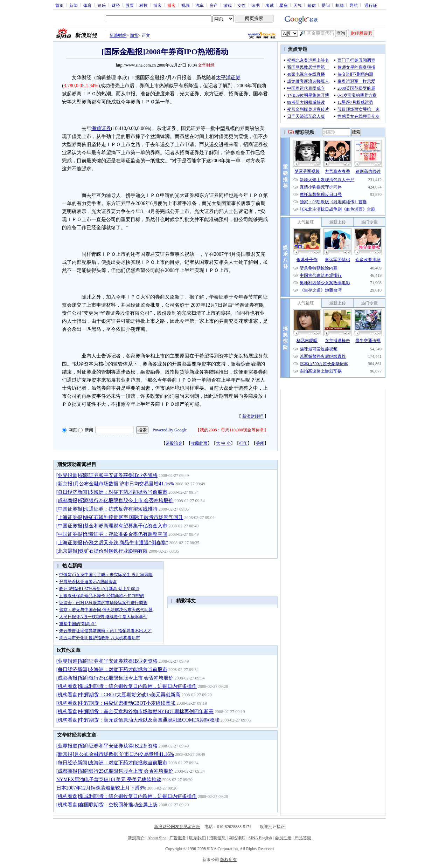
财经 (116, 5)
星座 (284, 5)
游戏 (228, 5)
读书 (256, 5)
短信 (312, 5)
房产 (214, 5)
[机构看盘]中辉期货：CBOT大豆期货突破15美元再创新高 (119, 695)
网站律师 (237, 838)
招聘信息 (217, 838)
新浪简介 (136, 838)
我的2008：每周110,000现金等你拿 (232, 430)
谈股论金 (174, 443)
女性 (242, 5)
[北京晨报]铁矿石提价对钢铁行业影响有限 (102, 551)
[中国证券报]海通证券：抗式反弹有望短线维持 (107, 509)
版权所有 (229, 860)
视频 (186, 5)
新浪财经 (118, 35)
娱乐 (102, 5)
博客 (158, 5)
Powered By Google (170, 430)
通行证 (371, 5)
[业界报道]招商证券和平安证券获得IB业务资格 (107, 475)
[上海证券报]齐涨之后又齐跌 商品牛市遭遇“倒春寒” (112, 543)
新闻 (74, 5)
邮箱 (340, 5)
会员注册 (283, 838)
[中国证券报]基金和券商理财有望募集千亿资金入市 (112, 526)
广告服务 (178, 838)
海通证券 (101, 128)
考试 (270, 5)
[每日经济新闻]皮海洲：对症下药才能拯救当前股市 (112, 492)
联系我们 (197, 838)
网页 (73, 430)
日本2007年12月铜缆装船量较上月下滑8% (101, 788)
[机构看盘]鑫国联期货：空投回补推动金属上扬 (107, 805)
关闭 (260, 443)
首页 (60, 5)
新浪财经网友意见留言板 (177, 827)
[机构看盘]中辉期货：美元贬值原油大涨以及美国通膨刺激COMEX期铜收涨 (138, 720)
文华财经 (206, 65)
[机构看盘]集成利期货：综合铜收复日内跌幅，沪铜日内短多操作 (127, 686)
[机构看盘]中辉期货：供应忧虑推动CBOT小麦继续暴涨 (116, 703)
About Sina (157, 838)
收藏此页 (199, 443)
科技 (144, 5)
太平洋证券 (228, 78)
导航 (354, 5)
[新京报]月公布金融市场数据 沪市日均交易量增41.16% (115, 484)
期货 (134, 35)
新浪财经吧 (253, 416)
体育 (88, 5)
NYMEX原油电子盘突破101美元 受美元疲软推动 (109, 780)
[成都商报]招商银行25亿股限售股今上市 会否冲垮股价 (115, 501)
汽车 (200, 5)
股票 (130, 5)
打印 (243, 443)
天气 (298, 5)
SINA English (260, 838)
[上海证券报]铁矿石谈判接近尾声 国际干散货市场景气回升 (120, 517)
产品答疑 (303, 838)
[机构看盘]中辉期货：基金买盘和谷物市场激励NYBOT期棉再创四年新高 (135, 712)
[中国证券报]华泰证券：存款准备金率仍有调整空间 (112, 534)
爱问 (326, 5)
